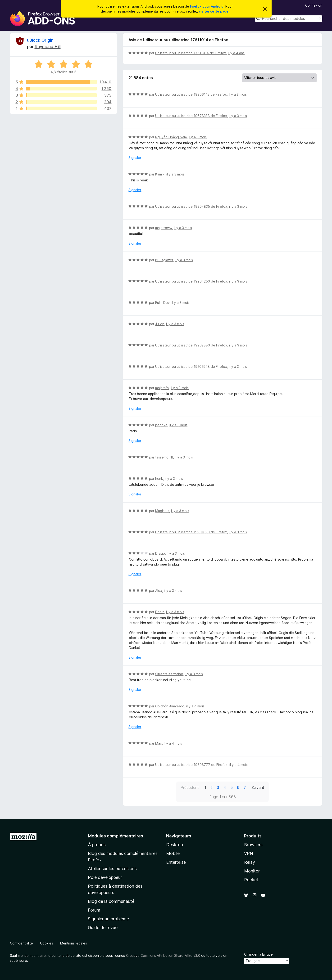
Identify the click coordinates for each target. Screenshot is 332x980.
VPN (249, 853)
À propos (97, 845)
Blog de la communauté (111, 901)
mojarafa (162, 388)
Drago (160, 553)
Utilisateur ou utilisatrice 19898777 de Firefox (191, 765)
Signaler (135, 158)
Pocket (251, 880)
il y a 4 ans (236, 53)
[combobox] (289, 19)
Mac (159, 743)
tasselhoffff (164, 457)
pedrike (161, 425)
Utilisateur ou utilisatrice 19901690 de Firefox (191, 532)
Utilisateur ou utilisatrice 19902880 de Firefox (191, 345)
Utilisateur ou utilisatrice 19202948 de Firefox (191, 366)
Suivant (258, 787)
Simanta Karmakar (169, 674)
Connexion (314, 5)
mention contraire (32, 955)
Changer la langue (258, 954)
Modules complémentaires (116, 836)
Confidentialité (21, 943)
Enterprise (176, 862)
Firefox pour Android (207, 6)
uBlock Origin (40, 40)
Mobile (173, 853)
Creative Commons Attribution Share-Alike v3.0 (163, 955)
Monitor (252, 871)
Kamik (160, 174)
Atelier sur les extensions (112, 869)
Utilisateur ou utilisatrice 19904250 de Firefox (191, 281)
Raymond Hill (48, 47)
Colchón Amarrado (170, 706)
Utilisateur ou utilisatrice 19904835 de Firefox (191, 206)
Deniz (160, 612)
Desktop (175, 845)
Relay (250, 862)
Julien (160, 324)
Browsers (253, 845)
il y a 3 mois (238, 94)
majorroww (164, 228)
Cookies (47, 943)
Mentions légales (74, 943)
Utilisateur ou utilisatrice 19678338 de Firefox (191, 116)
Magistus (162, 511)
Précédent (190, 787)
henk (159, 479)
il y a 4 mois (195, 706)
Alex (159, 591)
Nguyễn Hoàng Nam (171, 137)
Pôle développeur (105, 877)
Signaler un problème (108, 919)
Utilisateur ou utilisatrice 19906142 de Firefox (191, 94)
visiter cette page (214, 11)
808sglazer (164, 260)
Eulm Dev (162, 303)
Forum (94, 910)
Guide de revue (103, 928)
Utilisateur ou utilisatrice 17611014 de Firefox (191, 53)
